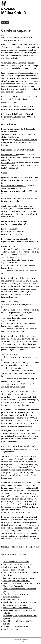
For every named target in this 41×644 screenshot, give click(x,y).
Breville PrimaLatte (9, 155)
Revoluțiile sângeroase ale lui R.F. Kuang (20, 602)
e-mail (14, 554)
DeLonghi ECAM (8, 163)
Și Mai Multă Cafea (7, 40)
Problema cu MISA (11, 599)
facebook (23, 554)
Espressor (16, 37)
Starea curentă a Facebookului (16, 562)
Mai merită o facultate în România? (18, 564)
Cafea (3, 37)
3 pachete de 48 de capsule (23, 129)
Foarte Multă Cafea (26, 37)
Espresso (9, 37)
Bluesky (36, 547)
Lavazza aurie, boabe (10, 201)
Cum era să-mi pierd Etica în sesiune (19, 578)
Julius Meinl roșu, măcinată (13, 186)
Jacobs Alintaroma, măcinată (13, 177)
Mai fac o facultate (11, 629)
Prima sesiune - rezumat (13, 570)
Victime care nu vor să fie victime (17, 608)
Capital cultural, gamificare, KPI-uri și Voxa (21, 583)
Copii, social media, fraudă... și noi (18, 567)
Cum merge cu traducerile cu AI (17, 581)
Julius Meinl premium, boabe (13, 198)
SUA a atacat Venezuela (13, 586)
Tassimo (5, 119)
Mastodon (16, 547)
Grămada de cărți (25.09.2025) (16, 626)
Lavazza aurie (7, 191)
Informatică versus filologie (15, 605)
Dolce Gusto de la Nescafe (12, 114)
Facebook (27, 547)
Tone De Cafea (19, 40)
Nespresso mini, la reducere (13, 117)
